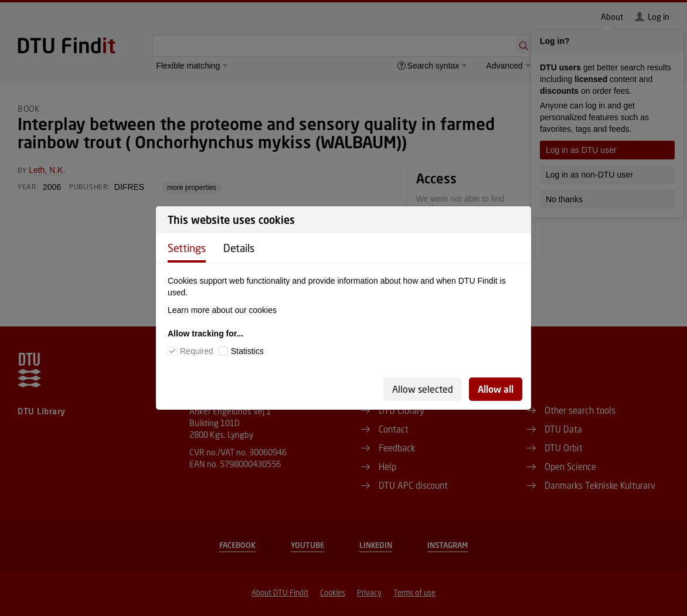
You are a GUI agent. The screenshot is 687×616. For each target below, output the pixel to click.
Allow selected (423, 389)
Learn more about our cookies (222, 310)
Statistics (247, 351)
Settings (187, 248)
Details (239, 248)
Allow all (496, 389)
